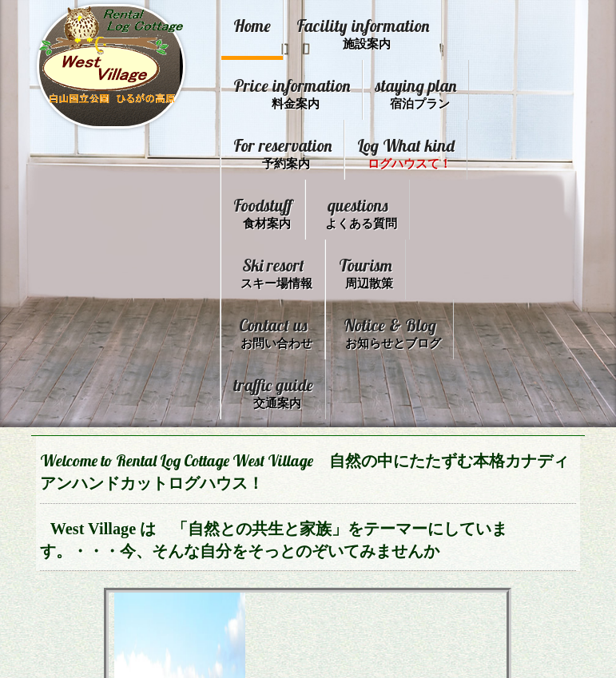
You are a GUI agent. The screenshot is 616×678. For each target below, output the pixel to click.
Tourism (261, 323)
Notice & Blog (287, 381)
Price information (354, 91)
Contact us (355, 323)
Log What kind (282, 207)
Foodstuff (385, 207)
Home (252, 25)
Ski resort (380, 266)
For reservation (388, 149)
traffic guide (401, 381)
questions (276, 266)
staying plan (274, 149)
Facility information (362, 32)
